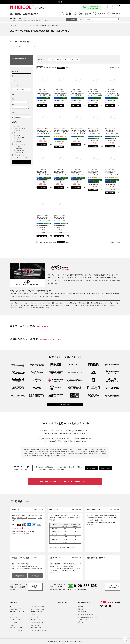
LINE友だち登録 (105, 468)
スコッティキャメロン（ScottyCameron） (40, 25)
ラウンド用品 (17, 146)
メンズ (15, 76)
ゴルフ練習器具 (17, 142)
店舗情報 (80, 606)
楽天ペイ (15, 520)
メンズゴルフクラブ (15, 609)
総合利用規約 (82, 612)
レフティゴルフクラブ (16, 614)
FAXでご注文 (35, 576)
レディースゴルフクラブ (38, 609)
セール (51, 59)
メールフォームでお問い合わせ (112, 587)
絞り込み (71, 19)
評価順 (46, 68)
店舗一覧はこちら (35, 587)
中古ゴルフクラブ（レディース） (40, 612)
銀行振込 (34, 516)
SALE (15, 80)
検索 (21, 162)
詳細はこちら (37, 509)
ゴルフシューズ (17, 133)
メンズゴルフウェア (18, 153)
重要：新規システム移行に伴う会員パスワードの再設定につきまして (65, 481)
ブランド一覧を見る (65, 405)
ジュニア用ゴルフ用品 (19, 151)
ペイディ (21, 520)
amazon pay (32, 518)
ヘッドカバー (17, 140)
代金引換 (14, 516)
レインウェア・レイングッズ (20, 157)
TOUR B (47, 20)
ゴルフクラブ (17, 126)
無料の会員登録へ (92, 468)
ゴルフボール (17, 135)
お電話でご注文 (19, 576)
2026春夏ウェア (39, 20)
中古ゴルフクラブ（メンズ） (17, 612)
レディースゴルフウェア (19, 155)
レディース (16, 78)
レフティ (59, 59)
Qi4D (26, 20)
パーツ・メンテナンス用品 (20, 128)
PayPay (40, 518)
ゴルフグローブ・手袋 (19, 137)
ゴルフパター (84, 278)
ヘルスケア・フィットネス (20, 144)
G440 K (31, 20)
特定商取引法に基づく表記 (86, 614)
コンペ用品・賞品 (18, 148)
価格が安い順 (53, 68)
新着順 (68, 68)
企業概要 (80, 609)
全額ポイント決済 (22, 518)
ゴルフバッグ (17, 131)
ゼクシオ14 (13, 20)
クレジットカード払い (24, 516)
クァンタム (20, 20)
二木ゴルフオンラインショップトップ (19, 25)
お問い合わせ (61, 2)
